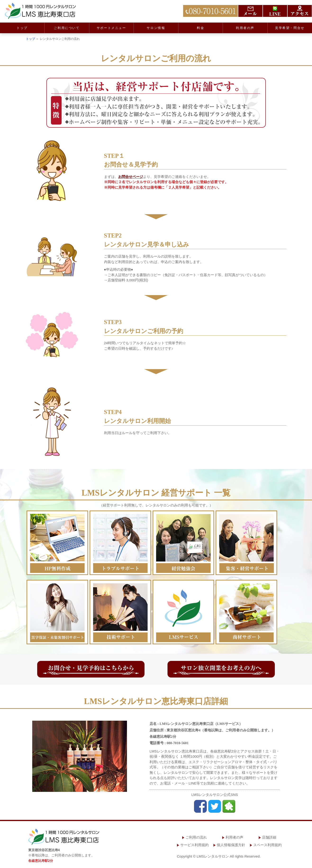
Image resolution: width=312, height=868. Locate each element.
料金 (201, 28)
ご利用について (67, 28)
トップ (22, 28)
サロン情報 (156, 28)
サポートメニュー (111, 28)
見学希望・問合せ (290, 28)
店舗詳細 (269, 837)
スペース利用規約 (267, 845)
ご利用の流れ (196, 837)
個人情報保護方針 (231, 845)
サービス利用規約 (194, 845)
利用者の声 (245, 28)
